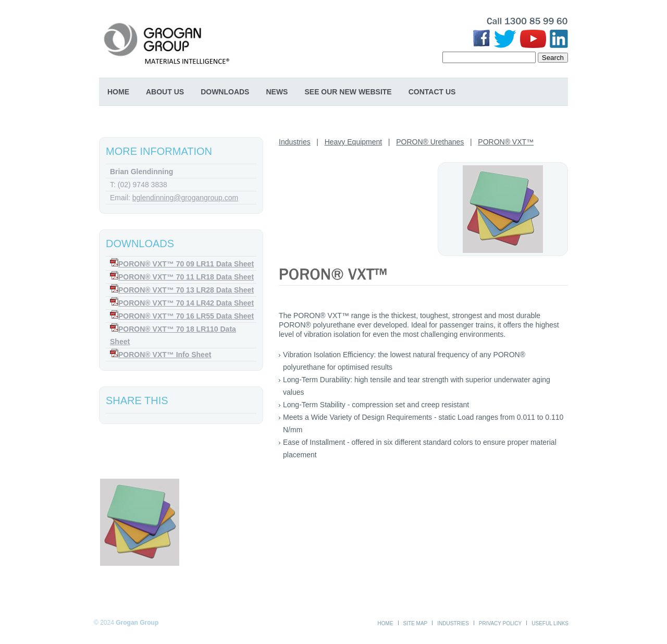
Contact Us (432, 92)
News (277, 92)
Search (553, 58)
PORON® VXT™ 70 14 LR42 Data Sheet (186, 303)
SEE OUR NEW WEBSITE (348, 92)
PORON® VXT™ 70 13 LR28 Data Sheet (186, 290)
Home (118, 92)
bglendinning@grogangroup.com (185, 198)
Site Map (416, 623)
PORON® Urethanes (430, 142)
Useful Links (550, 623)
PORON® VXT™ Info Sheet (165, 355)
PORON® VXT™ (506, 142)
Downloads (225, 92)
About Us (165, 92)
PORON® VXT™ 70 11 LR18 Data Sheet (186, 277)
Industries (295, 142)
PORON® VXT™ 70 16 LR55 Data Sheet (186, 316)
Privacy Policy (500, 623)
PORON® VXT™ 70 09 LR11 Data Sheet (186, 264)
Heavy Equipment (354, 142)
